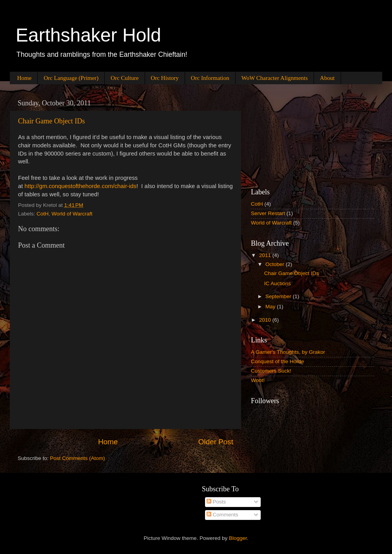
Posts (216, 502)
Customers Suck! (271, 371)
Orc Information (210, 78)
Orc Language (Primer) (71, 78)
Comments (222, 515)
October (276, 264)
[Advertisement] (290, 135)
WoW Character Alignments (275, 78)
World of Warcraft (72, 214)
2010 (266, 320)
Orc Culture (124, 78)
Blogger (238, 538)
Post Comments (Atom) (78, 458)
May (271, 307)
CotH (43, 214)
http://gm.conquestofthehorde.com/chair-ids (81, 186)
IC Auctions (278, 283)
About (327, 78)
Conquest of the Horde (278, 361)
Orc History (165, 78)
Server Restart (268, 213)
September (279, 296)
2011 (266, 255)
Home (24, 78)
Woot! (258, 380)
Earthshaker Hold (88, 35)
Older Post (216, 442)
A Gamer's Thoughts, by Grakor (288, 352)
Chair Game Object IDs (51, 121)
